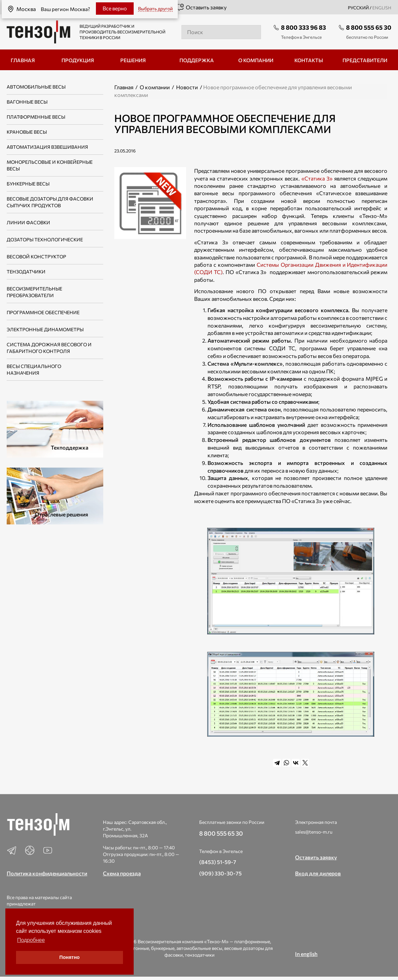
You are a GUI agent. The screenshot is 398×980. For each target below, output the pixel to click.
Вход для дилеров (318, 873)
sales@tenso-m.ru (314, 832)
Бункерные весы (28, 184)
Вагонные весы (27, 102)
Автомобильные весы (36, 87)
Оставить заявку (201, 7)
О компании (155, 87)
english (382, 8)
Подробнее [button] (31, 940)
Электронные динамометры (45, 329)
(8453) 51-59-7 (218, 862)
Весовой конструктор (36, 257)
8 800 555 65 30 (369, 27)
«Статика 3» (317, 178)
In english (306, 954)
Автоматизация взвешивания (47, 147)
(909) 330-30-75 (220, 873)
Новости (187, 87)
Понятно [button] (70, 957)
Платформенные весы (36, 117)
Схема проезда (122, 873)
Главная (124, 87)
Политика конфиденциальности (47, 873)
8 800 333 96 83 (304, 27)
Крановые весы (27, 132)
